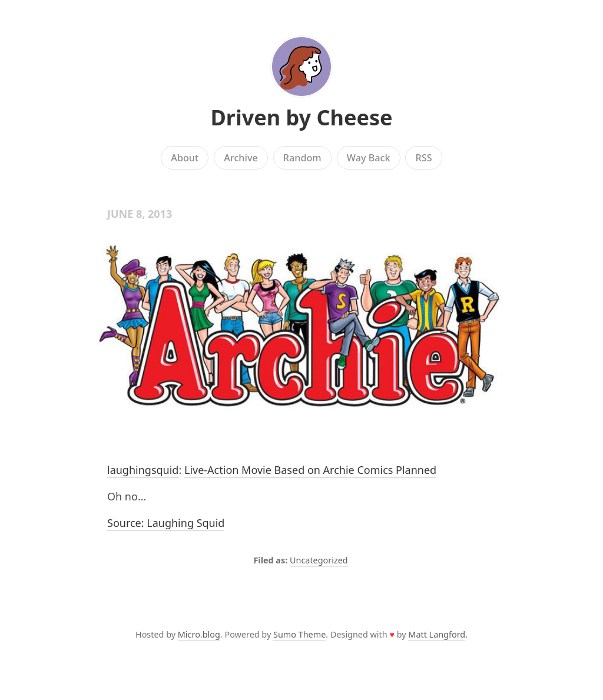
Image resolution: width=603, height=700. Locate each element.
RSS (424, 158)
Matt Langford (437, 634)
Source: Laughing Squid (166, 523)
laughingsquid (143, 470)
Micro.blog (199, 634)
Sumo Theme (299, 634)
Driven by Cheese (301, 117)
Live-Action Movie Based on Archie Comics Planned (310, 470)
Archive (241, 158)
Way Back (369, 158)
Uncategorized (319, 560)
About (185, 158)
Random (302, 158)
